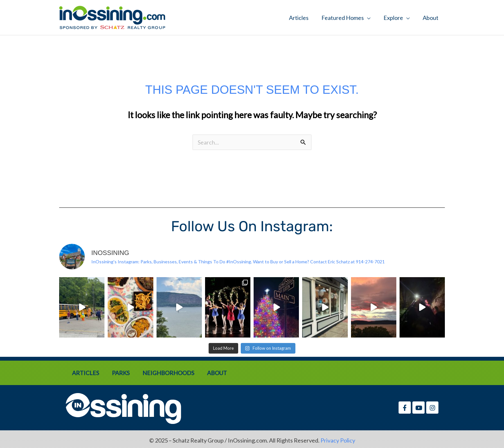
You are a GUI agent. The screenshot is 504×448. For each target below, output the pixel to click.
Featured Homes (343, 18)
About (431, 18)
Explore (393, 18)
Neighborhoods (168, 373)
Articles (299, 18)
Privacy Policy (338, 440)
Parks (121, 373)
